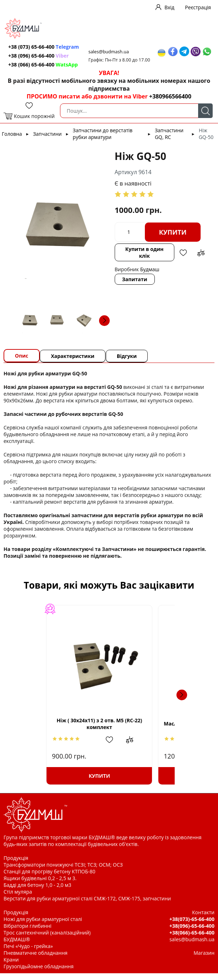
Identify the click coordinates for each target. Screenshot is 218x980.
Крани (11, 966)
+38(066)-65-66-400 (192, 939)
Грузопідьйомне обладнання (39, 973)
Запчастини (47, 141)
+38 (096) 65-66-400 (39, 62)
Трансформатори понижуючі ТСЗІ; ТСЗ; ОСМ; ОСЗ (63, 871)
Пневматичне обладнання (36, 960)
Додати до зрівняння (200, 259)
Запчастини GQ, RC (169, 140)
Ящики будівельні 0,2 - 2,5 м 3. (40, 885)
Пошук (205, 117)
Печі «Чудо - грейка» (28, 953)
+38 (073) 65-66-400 (32, 50)
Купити (173, 239)
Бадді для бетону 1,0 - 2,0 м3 (37, 892)
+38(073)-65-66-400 (192, 926)
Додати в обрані (182, 259)
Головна (12, 141)
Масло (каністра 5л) (143, 730)
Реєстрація (198, 7)
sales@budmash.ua (110, 52)
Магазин (204, 960)
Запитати (135, 286)
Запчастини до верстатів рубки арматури (103, 140)
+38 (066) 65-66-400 (44, 71)
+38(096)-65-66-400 (192, 933)
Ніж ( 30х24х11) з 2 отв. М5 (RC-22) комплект (63, 730)
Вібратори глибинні (28, 933)
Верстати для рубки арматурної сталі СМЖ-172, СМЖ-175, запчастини (87, 905)
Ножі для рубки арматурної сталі (43, 926)
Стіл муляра (18, 898)
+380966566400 (170, 103)
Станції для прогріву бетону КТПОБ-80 (50, 878)
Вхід (169, 7)
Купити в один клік (144, 259)
